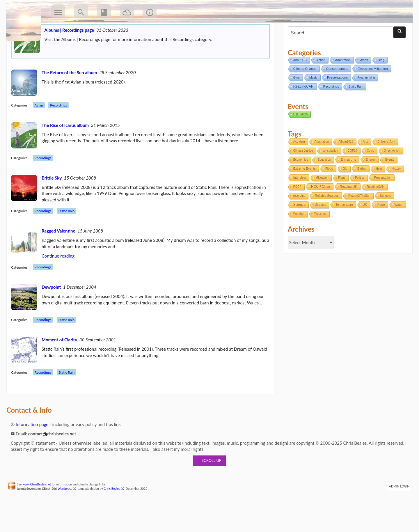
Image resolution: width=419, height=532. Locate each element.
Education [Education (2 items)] (323, 183)
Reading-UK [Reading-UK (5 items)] (347, 210)
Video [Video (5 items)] (379, 228)
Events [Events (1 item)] (389, 183)
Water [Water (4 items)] (296, 237)
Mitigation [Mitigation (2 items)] (321, 201)
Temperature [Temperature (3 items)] (343, 228)
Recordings (62, 128)
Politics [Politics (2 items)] (359, 201)
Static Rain (70, 234)
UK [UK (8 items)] (364, 228)
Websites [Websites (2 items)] (337, 237)
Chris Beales (116, 512)
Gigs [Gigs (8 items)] (295, 101)
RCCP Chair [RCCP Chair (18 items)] (319, 210)
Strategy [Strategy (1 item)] (319, 228)
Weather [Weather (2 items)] (316, 237)
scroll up (210, 484)
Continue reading (62, 279)
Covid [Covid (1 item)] (369, 174)
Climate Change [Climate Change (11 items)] (303, 92)
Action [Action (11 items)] (320, 83)
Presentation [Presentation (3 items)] (381, 201)
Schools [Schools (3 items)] (384, 219)
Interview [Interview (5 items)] (298, 201)
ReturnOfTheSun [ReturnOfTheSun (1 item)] (358, 219)
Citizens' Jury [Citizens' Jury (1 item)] (385, 165)
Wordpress (69, 512)
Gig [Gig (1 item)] (344, 192)
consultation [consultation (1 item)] (329, 174)
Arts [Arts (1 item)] (364, 165)
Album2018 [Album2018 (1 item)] (345, 165)
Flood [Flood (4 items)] (328, 192)
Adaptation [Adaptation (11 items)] (341, 83)
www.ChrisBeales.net (40, 508)
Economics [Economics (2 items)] (299, 183)
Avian (43, 128)
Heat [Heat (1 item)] (378, 192)
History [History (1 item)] (395, 192)
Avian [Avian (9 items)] (363, 83)
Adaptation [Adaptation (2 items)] (321, 165)
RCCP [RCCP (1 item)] (296, 210)
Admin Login (396, 510)
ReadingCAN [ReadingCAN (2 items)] (374, 210)
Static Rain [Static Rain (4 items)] (355, 110)
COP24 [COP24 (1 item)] (351, 174)
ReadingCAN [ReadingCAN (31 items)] (302, 110)
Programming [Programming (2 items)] (365, 101)
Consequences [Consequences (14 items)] (336, 92)
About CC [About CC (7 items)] (299, 83)
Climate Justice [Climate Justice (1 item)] (302, 174)
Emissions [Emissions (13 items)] (347, 183)
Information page (33, 448)
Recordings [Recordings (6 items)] (330, 110)
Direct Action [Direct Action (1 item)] (391, 174)
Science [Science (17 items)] (298, 228)
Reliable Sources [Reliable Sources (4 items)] (326, 219)
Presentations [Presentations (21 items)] (336, 101)
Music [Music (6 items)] (312, 101)
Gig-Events (299, 137)
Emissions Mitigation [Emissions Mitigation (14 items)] (371, 92)
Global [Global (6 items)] (360, 192)
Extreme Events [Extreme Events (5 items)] (303, 192)
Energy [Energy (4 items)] (369, 183)
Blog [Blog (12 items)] (380, 83)
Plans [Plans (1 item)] (341, 201)
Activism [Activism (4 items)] (298, 165)
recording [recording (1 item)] (298, 219)
